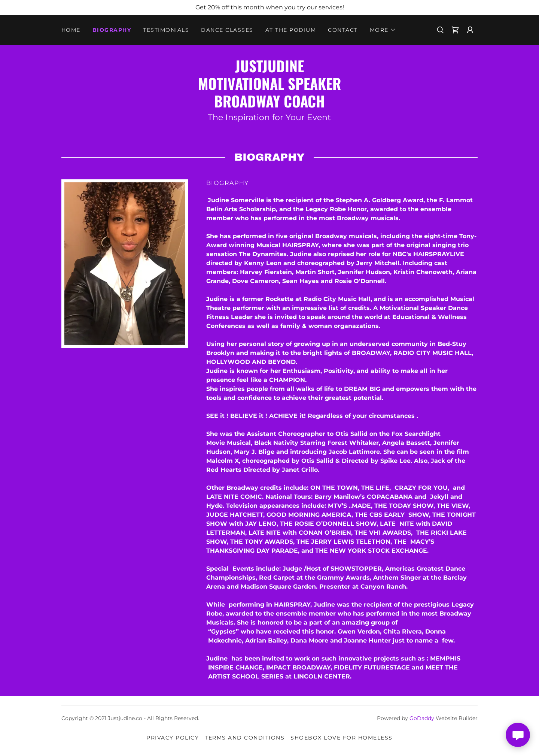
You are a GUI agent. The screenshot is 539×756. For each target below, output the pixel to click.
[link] (455, 30)
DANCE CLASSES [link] (227, 30)
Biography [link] (112, 30)
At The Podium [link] (291, 30)
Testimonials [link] (166, 30)
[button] (383, 30)
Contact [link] (343, 30)
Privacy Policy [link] (173, 738)
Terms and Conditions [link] (245, 738)
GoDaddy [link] (422, 718)
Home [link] (71, 30)
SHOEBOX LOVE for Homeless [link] (341, 738)
